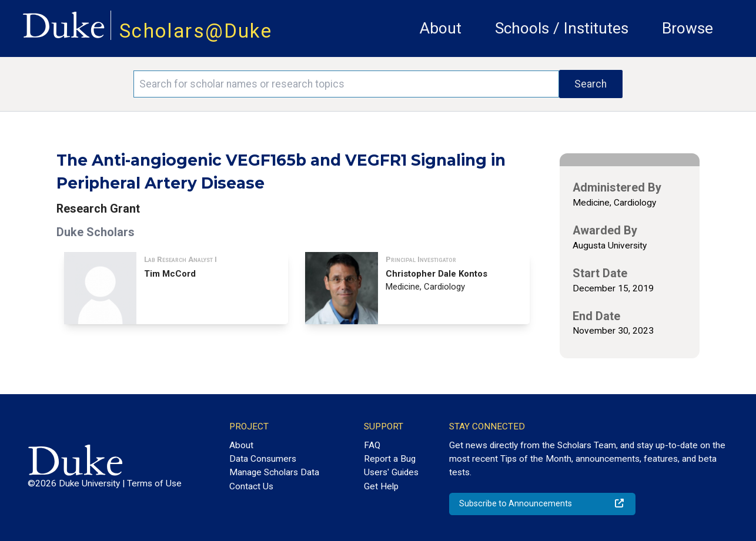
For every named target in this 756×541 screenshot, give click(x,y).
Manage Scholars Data (274, 472)
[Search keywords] (346, 84)
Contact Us (251, 486)
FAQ (372, 445)
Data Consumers (263, 459)
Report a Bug (390, 459)
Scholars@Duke (196, 31)
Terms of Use (154, 483)
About (441, 28)
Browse (688, 28)
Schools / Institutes (562, 28)
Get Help (381, 486)
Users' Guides (391, 472)
